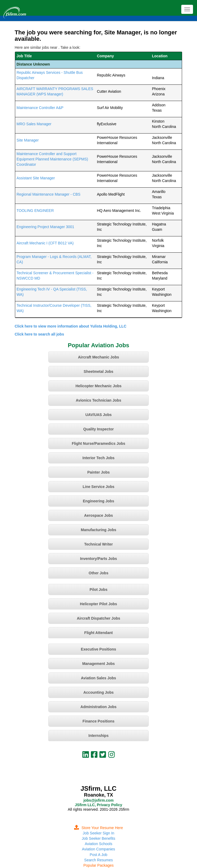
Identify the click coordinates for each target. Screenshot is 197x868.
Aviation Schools (98, 844)
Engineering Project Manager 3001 (45, 227)
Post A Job (98, 855)
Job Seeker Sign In (98, 833)
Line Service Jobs (98, 487)
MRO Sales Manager (34, 124)
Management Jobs (98, 664)
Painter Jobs (98, 472)
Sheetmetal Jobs (98, 372)
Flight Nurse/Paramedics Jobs (98, 443)
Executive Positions (98, 649)
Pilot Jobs (98, 590)
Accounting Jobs (99, 692)
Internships (98, 736)
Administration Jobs (98, 707)
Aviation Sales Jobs (99, 678)
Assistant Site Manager (36, 178)
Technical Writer (99, 544)
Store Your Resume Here (99, 828)
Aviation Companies (98, 849)
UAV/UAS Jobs (98, 415)
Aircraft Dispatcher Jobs (98, 618)
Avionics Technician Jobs (98, 400)
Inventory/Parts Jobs (98, 559)
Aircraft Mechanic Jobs (98, 357)
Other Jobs (99, 573)
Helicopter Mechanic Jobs (98, 386)
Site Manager (28, 140)
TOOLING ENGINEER (35, 211)
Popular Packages (99, 865)
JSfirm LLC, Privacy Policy (98, 805)
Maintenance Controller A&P (40, 108)
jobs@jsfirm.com (98, 800)
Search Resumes (98, 860)
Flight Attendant (98, 633)
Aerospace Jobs (98, 515)
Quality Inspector (98, 429)
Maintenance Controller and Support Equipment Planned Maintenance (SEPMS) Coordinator (52, 159)
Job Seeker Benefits (98, 838)
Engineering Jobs (98, 501)
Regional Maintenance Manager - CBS (49, 194)
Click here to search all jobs (39, 334)
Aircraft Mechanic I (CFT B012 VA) (45, 243)
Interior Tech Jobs (98, 458)
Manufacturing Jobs (98, 530)
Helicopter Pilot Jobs (98, 604)
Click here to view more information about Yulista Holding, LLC (71, 326)
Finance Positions (99, 721)
